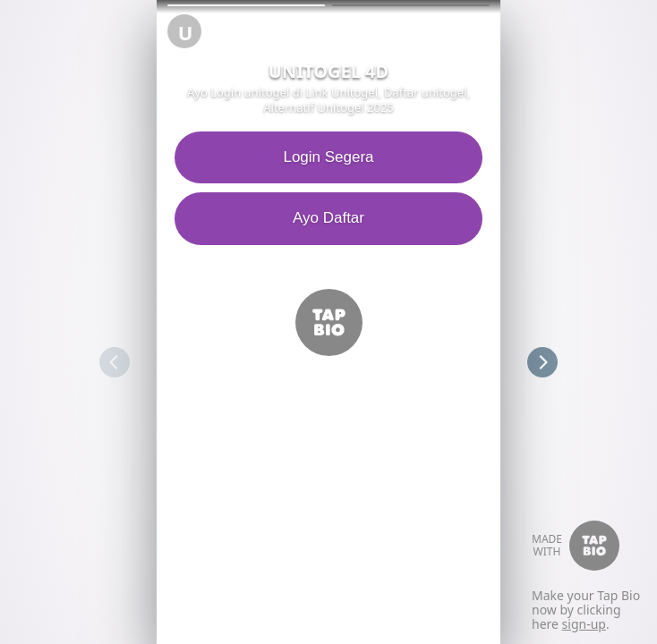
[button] (246, 5)
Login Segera (324, 157)
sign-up (584, 624)
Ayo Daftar (324, 218)
